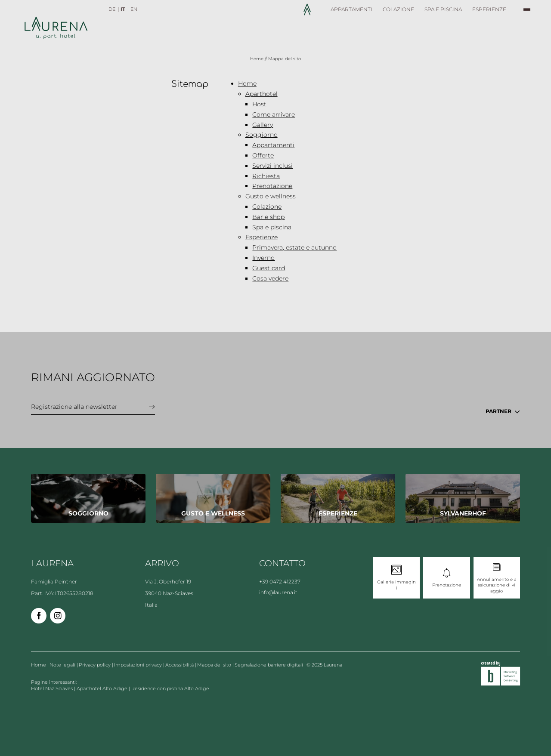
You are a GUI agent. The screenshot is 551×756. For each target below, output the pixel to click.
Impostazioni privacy (139, 665)
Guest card (269, 268)
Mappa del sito (215, 665)
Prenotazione (272, 186)
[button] (529, 9)
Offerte (263, 155)
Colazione (267, 207)
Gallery (263, 125)
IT (123, 9)
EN (134, 9)
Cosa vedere (270, 278)
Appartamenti (273, 145)
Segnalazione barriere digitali (269, 665)
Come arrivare (274, 114)
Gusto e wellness (271, 196)
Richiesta (266, 176)
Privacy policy (95, 665)
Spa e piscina (272, 227)
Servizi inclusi (272, 166)
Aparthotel (262, 94)
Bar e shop (268, 217)
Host (259, 104)
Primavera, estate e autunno (294, 247)
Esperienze (262, 237)
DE (112, 9)
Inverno (263, 258)
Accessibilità (180, 665)
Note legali (63, 665)
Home (257, 59)
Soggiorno (262, 135)
